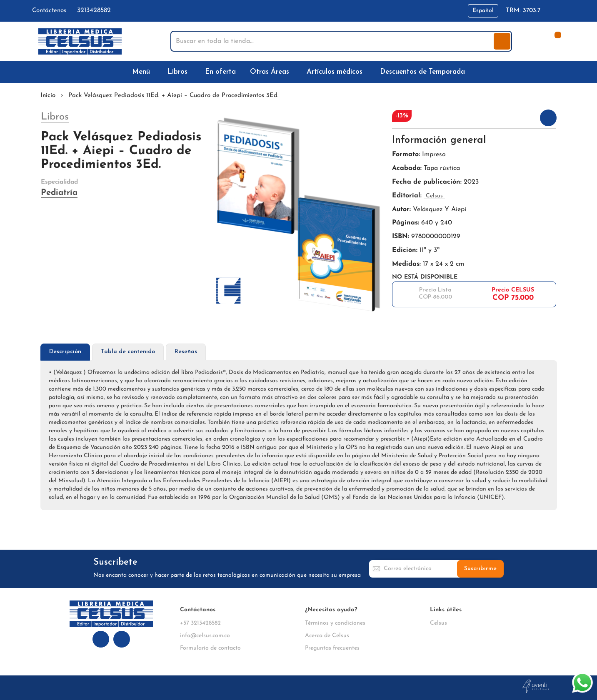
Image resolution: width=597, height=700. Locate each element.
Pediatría (59, 193)
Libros (55, 117)
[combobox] (333, 41)
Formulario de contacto (210, 648)
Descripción (65, 352)
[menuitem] (143, 72)
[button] (483, 11)
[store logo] (80, 41)
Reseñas (186, 352)
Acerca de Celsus (327, 636)
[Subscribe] (480, 569)
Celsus (438, 623)
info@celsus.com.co (205, 636)
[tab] (65, 352)
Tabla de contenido (128, 352)
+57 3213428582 (200, 623)
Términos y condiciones (335, 623)
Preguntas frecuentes (332, 648)
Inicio (48, 96)
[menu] (299, 72)
